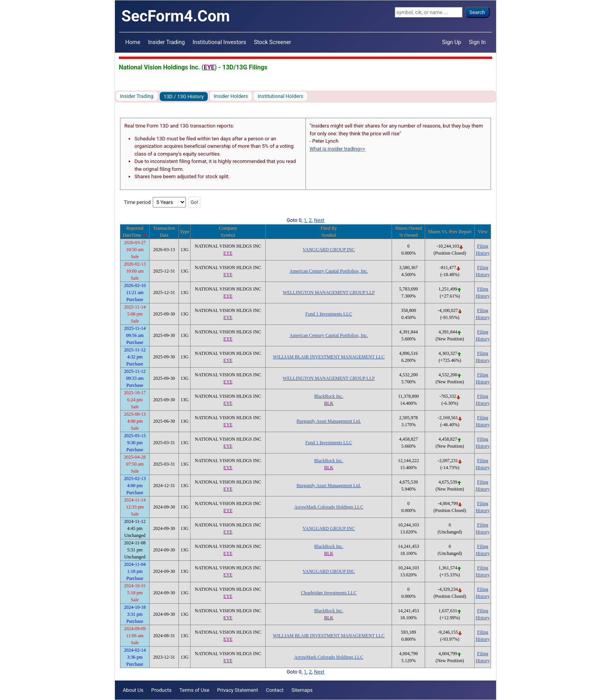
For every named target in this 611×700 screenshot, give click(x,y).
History (483, 253)
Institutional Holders (280, 96)
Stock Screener (273, 42)
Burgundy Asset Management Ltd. (329, 421)
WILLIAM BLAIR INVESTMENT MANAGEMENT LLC (329, 357)
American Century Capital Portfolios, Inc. (329, 271)
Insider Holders (231, 96)
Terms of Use (194, 690)
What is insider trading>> (337, 149)
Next (319, 220)
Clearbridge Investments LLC (329, 593)
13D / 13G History (184, 97)
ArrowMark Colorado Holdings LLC (329, 507)
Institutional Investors (219, 42)
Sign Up (452, 42)
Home (133, 42)
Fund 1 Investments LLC (328, 314)
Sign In (477, 42)
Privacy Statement (238, 690)
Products (161, 690)
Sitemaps (302, 690)
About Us (133, 690)
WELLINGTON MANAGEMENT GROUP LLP (329, 292)
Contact (275, 690)
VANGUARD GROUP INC (329, 250)
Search (477, 12)
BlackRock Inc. (329, 396)
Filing (483, 246)
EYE (209, 67)
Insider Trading (166, 42)
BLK (329, 403)
